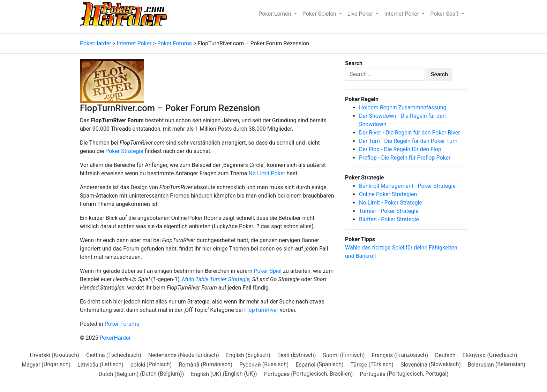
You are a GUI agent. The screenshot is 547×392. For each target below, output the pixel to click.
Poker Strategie (124, 151)
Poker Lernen (276, 14)
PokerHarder (115, 338)
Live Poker (361, 14)
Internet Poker (402, 14)
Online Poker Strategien (388, 194)
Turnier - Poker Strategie (389, 211)
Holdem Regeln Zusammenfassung (403, 107)
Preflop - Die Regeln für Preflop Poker (405, 158)
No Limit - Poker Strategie (391, 203)
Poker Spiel (268, 271)
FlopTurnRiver (261, 310)
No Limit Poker (267, 173)
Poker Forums (122, 324)
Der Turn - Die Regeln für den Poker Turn (408, 141)
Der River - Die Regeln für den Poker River (410, 133)
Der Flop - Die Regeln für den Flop (400, 149)
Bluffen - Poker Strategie (389, 219)
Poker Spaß (445, 14)
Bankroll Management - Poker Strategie (407, 186)
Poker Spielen (320, 14)
